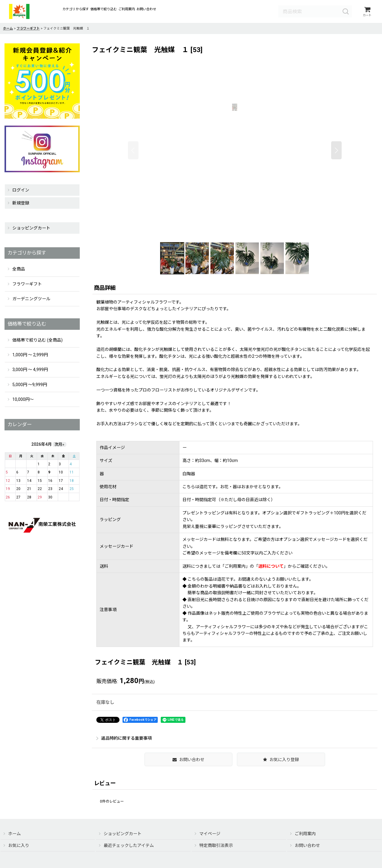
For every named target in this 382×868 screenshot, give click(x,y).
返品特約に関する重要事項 (124, 738)
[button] (133, 151)
